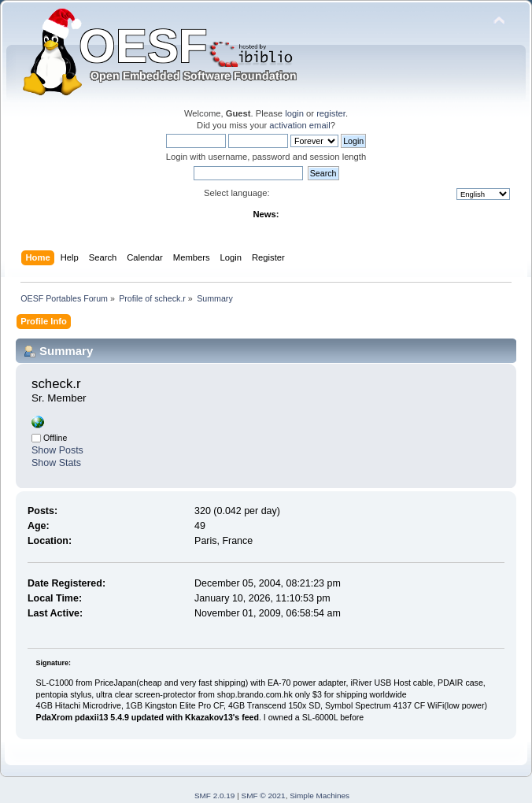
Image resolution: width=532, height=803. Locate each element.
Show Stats (56, 463)
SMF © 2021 (264, 796)
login (294, 113)
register (331, 113)
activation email (299, 125)
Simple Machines (320, 796)
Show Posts (57, 450)
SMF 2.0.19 (215, 796)
